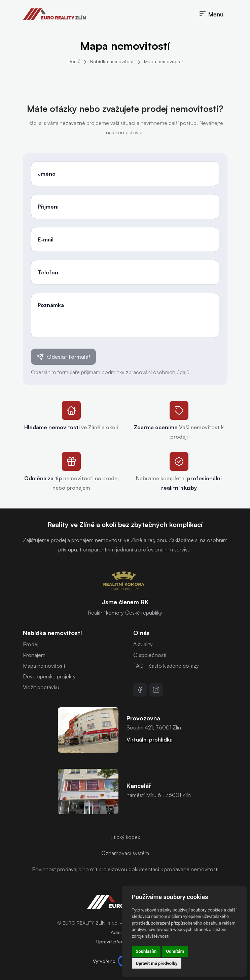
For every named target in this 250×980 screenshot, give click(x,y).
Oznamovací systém (125, 853)
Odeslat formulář (63, 357)
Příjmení (48, 207)
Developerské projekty (49, 676)
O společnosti (150, 655)
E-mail (46, 239)
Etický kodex (125, 837)
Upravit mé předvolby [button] (157, 963)
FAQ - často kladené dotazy (166, 666)
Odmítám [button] (175, 951)
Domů (74, 61)
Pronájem (34, 655)
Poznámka (51, 305)
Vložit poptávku (41, 687)
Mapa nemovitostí (163, 61)
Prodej (31, 644)
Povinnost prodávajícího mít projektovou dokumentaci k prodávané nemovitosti (125, 869)
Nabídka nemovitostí (112, 61)
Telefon (48, 272)
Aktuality (143, 644)
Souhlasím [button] (146, 951)
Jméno (47, 174)
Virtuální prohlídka (150, 740)
